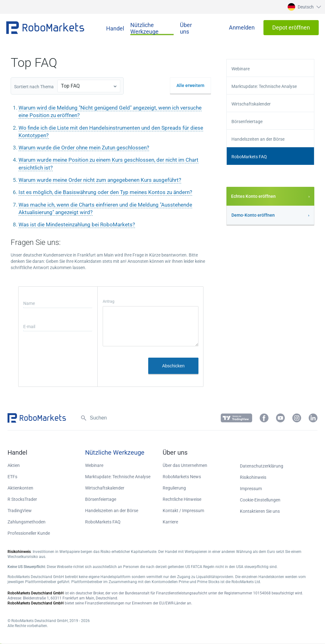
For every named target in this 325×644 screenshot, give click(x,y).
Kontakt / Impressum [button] (183, 511)
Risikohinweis (253, 477)
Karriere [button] (170, 522)
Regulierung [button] (174, 488)
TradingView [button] (20, 511)
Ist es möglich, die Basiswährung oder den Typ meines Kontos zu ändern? (105, 192)
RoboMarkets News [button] (182, 477)
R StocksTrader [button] (22, 499)
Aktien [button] (14, 465)
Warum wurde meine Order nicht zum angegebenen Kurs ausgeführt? (100, 180)
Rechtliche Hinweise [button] (182, 499)
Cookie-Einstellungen (260, 500)
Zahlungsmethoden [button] (27, 522)
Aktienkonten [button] (20, 488)
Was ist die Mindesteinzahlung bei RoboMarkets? (77, 225)
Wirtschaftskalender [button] (251, 104)
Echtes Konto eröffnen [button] (253, 196)
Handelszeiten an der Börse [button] (258, 139)
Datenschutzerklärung (262, 466)
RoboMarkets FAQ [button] (249, 157)
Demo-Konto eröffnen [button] (253, 215)
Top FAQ (70, 86)
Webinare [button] (241, 69)
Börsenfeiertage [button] (247, 122)
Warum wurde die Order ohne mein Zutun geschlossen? (84, 148)
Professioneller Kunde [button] (29, 533)
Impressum (251, 489)
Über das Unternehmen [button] (185, 465)
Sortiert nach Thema (34, 87)
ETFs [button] (12, 477)
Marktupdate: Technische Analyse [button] (264, 86)
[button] (303, 7)
